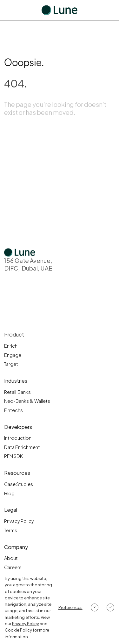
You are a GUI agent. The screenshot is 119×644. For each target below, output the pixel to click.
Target (11, 364)
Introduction (18, 438)
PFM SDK (13, 456)
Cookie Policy (18, 630)
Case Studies (19, 484)
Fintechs (13, 410)
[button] (70, 607)
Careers (13, 567)
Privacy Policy (19, 521)
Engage (13, 355)
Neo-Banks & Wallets (27, 401)
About (11, 558)
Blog (9, 493)
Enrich (11, 346)
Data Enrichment (22, 447)
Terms (11, 530)
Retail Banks (17, 392)
